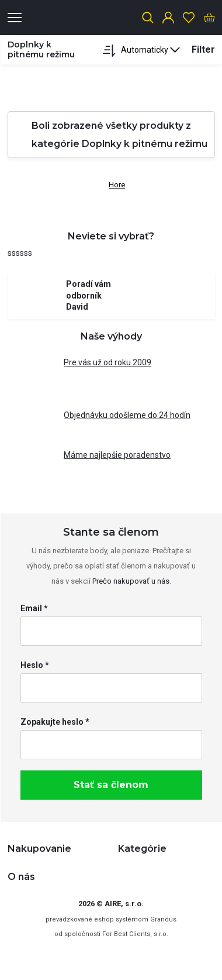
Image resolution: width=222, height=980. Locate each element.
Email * (34, 608)
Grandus (163, 919)
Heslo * (35, 665)
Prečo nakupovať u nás (131, 581)
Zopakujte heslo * (55, 722)
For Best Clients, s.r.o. (135, 934)
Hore (111, 182)
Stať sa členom (111, 785)
